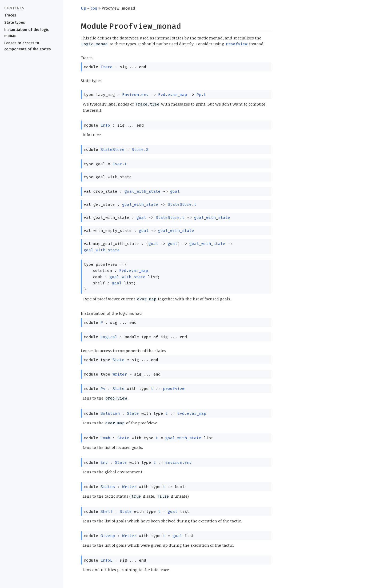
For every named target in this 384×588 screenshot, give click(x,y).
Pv (103, 389)
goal (175, 191)
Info (105, 125)
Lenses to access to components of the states (27, 46)
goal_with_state (143, 191)
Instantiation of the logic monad (27, 33)
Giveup (108, 536)
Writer (120, 374)
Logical (109, 337)
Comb (105, 438)
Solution (110, 413)
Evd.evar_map (173, 95)
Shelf (107, 512)
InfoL (107, 560)
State (119, 360)
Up (83, 8)
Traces (10, 15)
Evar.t (120, 164)
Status (108, 487)
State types (15, 23)
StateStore (113, 150)
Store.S (140, 150)
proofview (174, 389)
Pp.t (201, 95)
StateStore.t (182, 204)
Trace (107, 67)
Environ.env (135, 95)
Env (104, 462)
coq (94, 8)
